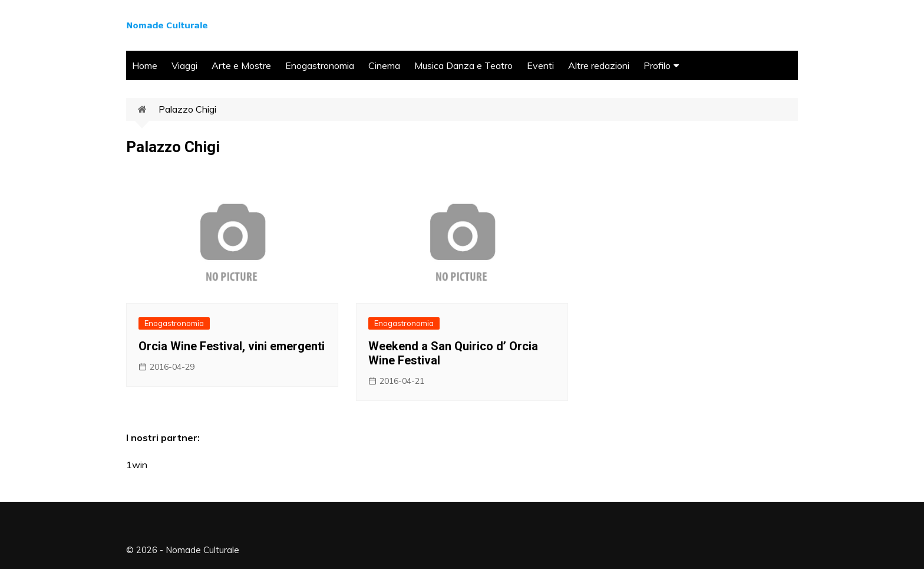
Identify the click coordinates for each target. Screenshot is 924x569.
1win (137, 465)
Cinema (384, 65)
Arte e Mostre (241, 65)
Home (145, 65)
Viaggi (184, 65)
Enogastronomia (320, 65)
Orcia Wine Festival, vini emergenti (232, 346)
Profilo (657, 65)
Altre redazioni (599, 65)
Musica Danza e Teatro (463, 65)
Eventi (540, 65)
